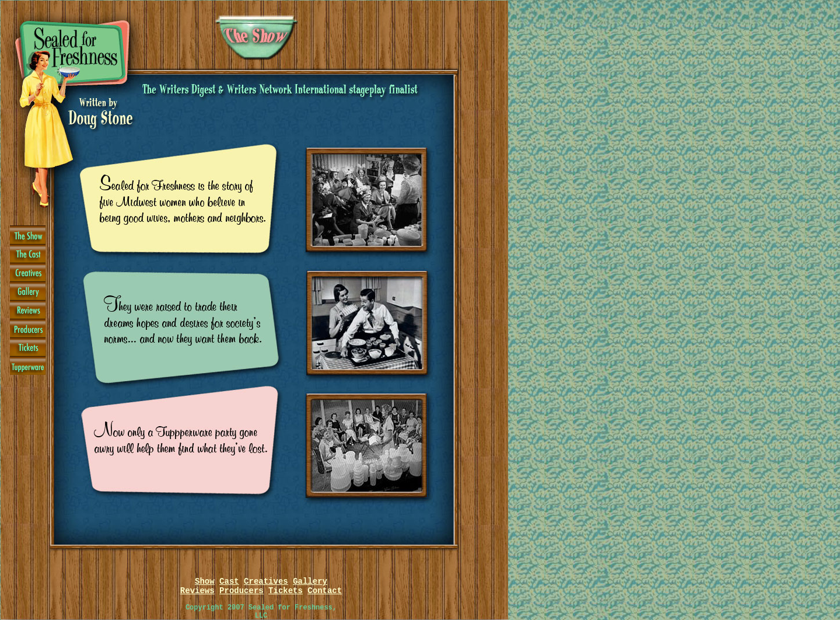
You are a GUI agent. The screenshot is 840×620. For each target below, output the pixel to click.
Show (205, 581)
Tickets (286, 591)
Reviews (197, 591)
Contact (325, 591)
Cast (229, 581)
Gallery (310, 581)
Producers (242, 591)
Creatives (266, 581)
